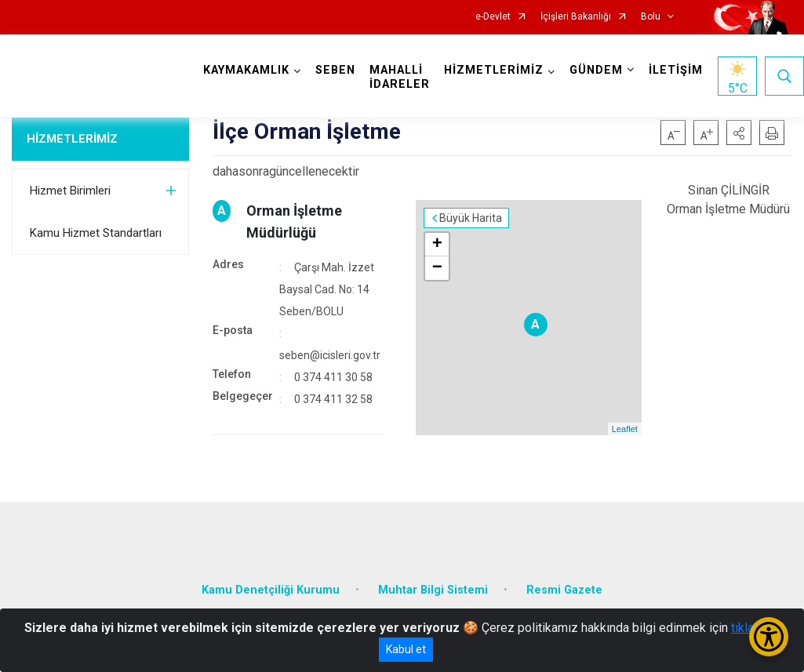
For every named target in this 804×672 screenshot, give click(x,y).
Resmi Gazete (564, 590)
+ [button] (437, 245)
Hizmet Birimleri (70, 191)
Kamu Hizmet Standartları (96, 233)
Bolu (651, 17)
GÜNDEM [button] (596, 70)
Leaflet (625, 429)
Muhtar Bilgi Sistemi (433, 590)
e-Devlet (493, 17)
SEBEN (335, 70)
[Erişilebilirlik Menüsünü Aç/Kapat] (769, 637)
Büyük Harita (471, 218)
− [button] (437, 268)
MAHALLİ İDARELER (400, 77)
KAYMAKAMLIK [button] (246, 70)
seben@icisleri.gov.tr (330, 355)
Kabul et (406, 649)
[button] (739, 133)
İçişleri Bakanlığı (576, 17)
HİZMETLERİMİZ (72, 139)
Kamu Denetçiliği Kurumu (271, 590)
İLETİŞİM (676, 70)
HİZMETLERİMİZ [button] (494, 70)
